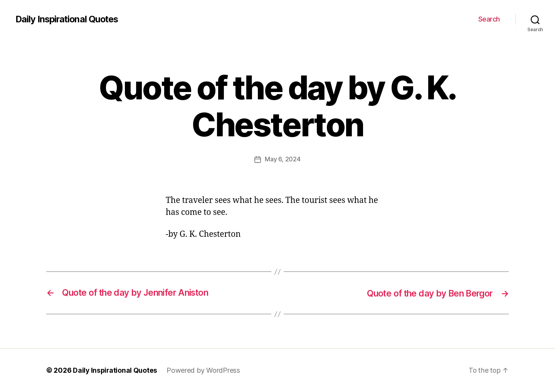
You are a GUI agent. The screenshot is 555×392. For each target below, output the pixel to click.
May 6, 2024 (283, 159)
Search (489, 19)
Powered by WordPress (204, 370)
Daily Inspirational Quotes (68, 19)
